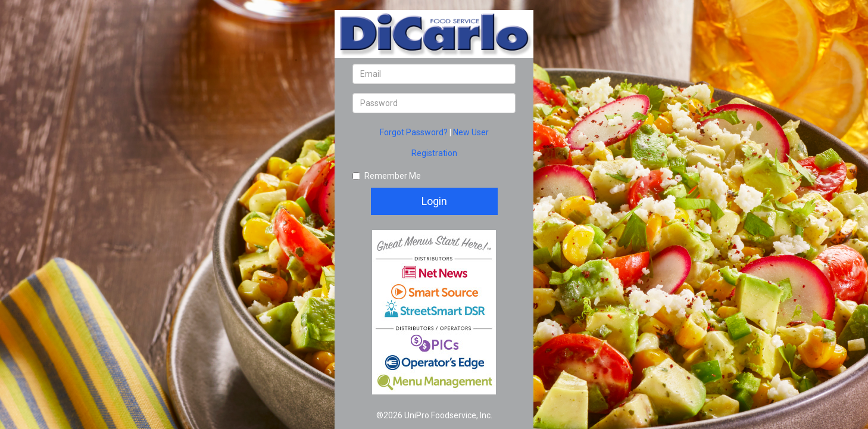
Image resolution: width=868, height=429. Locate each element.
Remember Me (387, 176)
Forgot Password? (415, 132)
